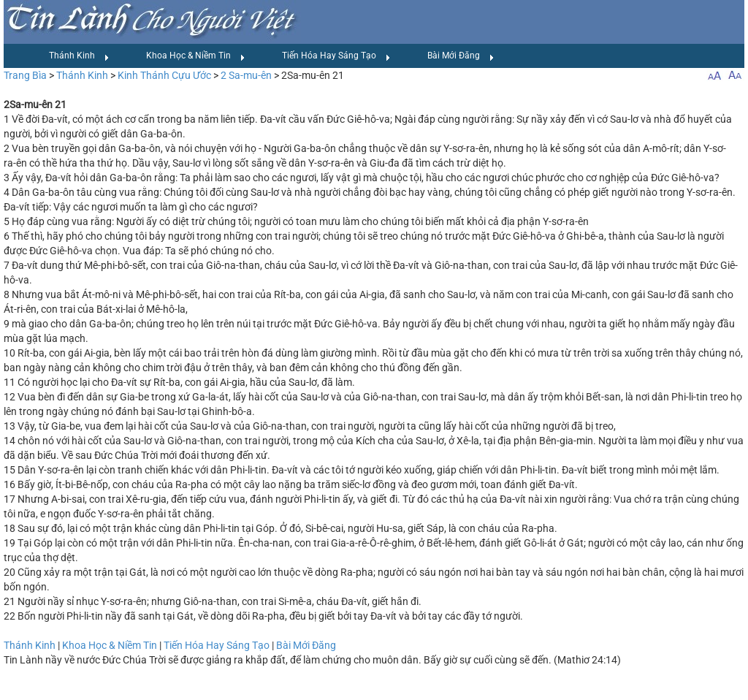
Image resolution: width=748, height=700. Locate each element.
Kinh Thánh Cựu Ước (164, 75)
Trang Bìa (25, 75)
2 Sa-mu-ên (246, 75)
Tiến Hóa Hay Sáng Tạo (336, 56)
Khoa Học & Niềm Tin (196, 56)
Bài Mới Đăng (461, 56)
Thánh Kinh (79, 56)
